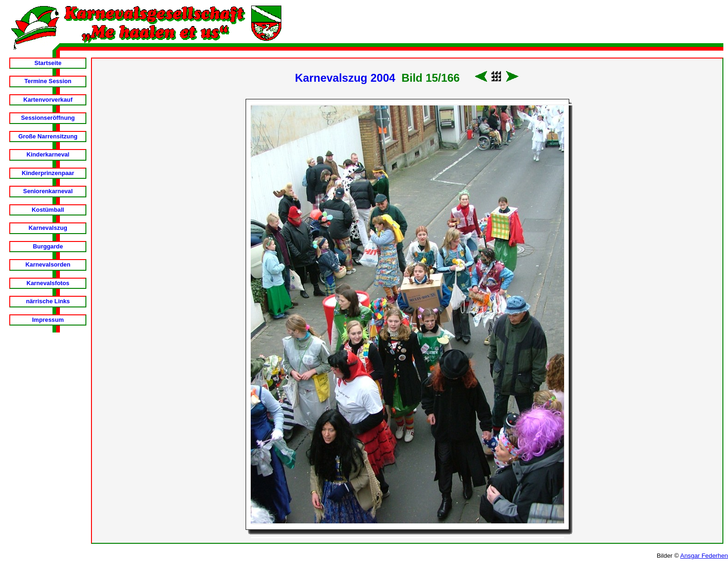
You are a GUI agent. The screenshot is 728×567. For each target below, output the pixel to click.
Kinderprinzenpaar (48, 173)
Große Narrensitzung (48, 136)
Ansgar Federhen (704, 556)
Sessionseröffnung (48, 118)
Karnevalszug (48, 228)
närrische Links (48, 301)
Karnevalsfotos (48, 283)
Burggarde (48, 246)
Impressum (48, 320)
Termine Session (48, 81)
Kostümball (48, 210)
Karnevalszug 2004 (345, 78)
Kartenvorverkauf (48, 100)
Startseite (48, 63)
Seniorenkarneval (48, 191)
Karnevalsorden (48, 264)
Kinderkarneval (48, 154)
